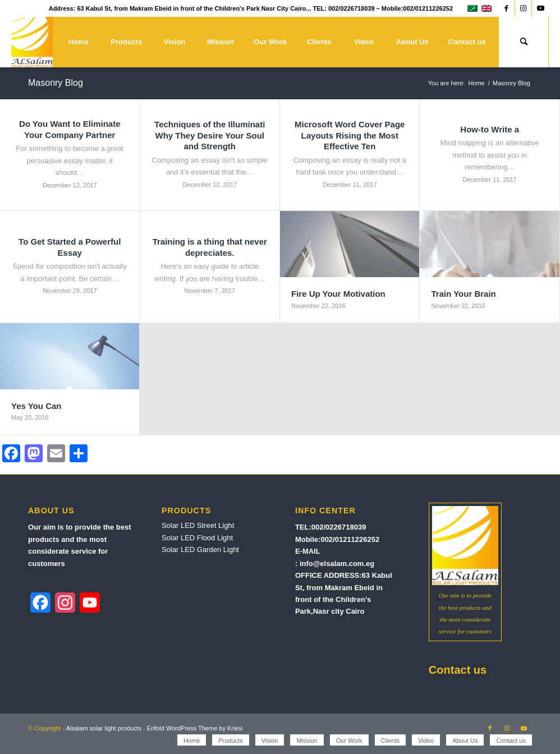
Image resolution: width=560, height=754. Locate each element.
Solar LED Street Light (198, 525)
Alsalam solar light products (104, 728)
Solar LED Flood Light (197, 538)
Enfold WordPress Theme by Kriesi (195, 728)
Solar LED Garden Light (200, 550)
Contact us (458, 670)
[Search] (524, 42)
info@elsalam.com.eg (337, 564)
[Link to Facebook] (506, 8)
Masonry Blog (56, 83)
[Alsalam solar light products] (32, 42)
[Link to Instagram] (523, 8)
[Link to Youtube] (540, 8)
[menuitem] (78, 42)
